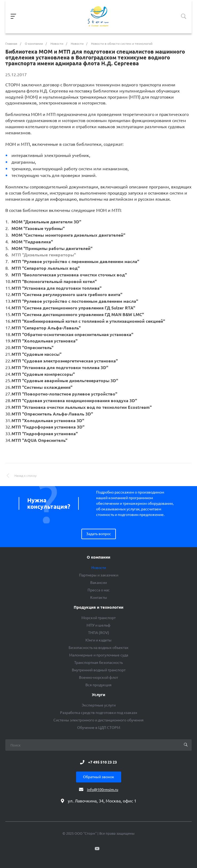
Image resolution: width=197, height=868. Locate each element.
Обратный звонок (99, 777)
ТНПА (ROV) (99, 633)
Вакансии (98, 583)
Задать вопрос (99, 534)
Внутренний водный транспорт (99, 670)
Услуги (98, 695)
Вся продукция (98, 685)
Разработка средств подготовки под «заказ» (99, 713)
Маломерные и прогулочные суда (99, 655)
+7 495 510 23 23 (103, 762)
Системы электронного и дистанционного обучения (98, 720)
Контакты (99, 597)
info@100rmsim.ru (103, 790)
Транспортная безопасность (98, 663)
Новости (99, 568)
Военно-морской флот (98, 677)
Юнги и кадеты (98, 640)
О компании (98, 557)
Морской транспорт (98, 618)
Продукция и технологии (98, 607)
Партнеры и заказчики (99, 575)
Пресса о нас (99, 590)
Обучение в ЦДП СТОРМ (99, 728)
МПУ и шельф (98, 625)
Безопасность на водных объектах (98, 648)
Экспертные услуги (99, 705)
